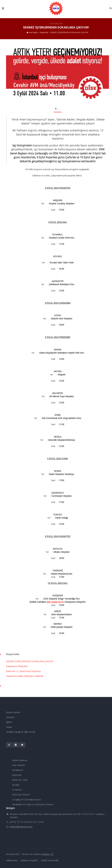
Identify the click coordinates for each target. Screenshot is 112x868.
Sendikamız (18, 770)
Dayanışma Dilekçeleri (17, 666)
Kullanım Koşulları (29, 860)
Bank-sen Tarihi (20, 780)
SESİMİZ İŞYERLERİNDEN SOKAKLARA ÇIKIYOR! (30, 661)
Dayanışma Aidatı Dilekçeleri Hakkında (25, 676)
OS (52, 854)
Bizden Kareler (13, 712)
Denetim (10, 717)
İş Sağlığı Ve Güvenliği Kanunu (27, 800)
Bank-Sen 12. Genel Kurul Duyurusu (23, 671)
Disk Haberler (19, 765)
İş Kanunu (17, 790)
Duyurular (17, 775)
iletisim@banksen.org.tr (21, 827)
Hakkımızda (12, 860)
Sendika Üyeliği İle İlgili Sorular (21, 732)
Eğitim (9, 722)
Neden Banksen (20, 760)
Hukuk (9, 727)
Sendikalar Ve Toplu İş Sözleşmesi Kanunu (33, 804)
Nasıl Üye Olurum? (21, 795)
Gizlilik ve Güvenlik (50, 860)
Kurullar (16, 785)
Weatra (46, 854)
